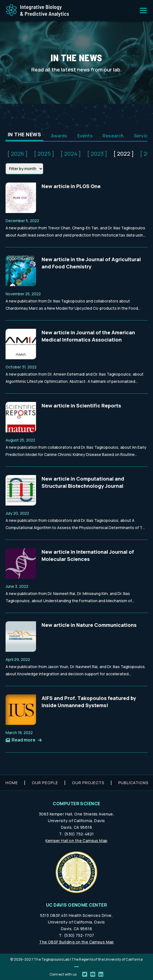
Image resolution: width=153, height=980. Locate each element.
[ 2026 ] (17, 154)
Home (12, 783)
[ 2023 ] (97, 154)
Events (85, 136)
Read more (24, 740)
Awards (59, 136)
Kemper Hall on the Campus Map (76, 841)
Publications (134, 783)
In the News (24, 134)
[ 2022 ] (124, 154)
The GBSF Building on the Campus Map (76, 942)
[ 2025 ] (44, 154)
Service (142, 136)
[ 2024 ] (71, 154)
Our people (45, 783)
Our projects (88, 783)
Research (113, 136)
